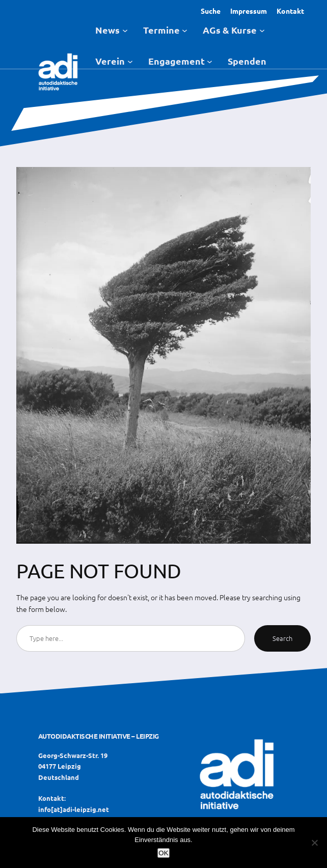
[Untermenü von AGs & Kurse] (262, 30)
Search (282, 638)
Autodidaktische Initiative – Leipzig (99, 736)
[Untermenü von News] (125, 30)
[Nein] (314, 843)
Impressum (249, 11)
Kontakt (290, 11)
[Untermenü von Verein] (130, 61)
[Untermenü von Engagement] (210, 61)
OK (163, 853)
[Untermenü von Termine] (185, 30)
